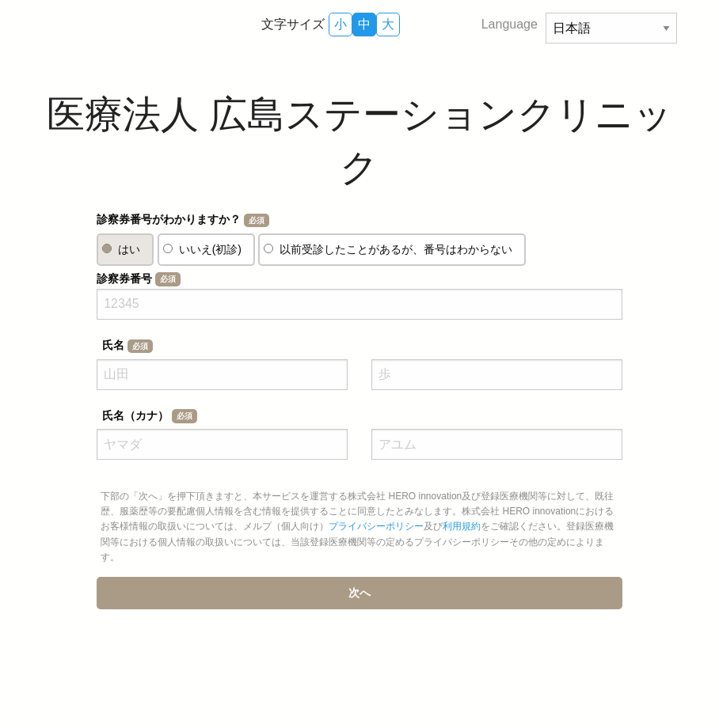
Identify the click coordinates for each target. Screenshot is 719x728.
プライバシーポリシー (376, 526)
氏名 (127, 346)
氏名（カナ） (149, 416)
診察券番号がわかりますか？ (183, 220)
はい (129, 249)
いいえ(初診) (210, 249)
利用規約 (462, 526)
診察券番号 (138, 279)
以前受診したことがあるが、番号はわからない (396, 249)
